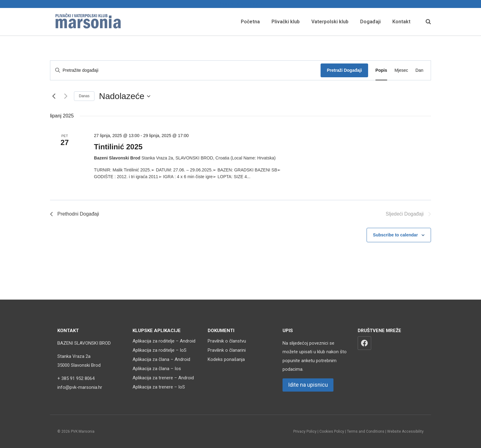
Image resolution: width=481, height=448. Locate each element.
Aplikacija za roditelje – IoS (160, 350)
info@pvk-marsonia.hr (80, 387)
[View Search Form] (425, 22)
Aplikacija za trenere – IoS (159, 387)
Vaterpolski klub (330, 22)
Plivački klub (286, 22)
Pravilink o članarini (227, 350)
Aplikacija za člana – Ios (157, 369)
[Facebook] (364, 343)
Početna (250, 22)
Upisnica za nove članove (240, 4)
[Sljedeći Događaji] (66, 96)
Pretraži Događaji (344, 70)
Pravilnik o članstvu (227, 341)
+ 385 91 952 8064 (76, 378)
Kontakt (401, 22)
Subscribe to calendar (395, 235)
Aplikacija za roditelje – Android (164, 341)
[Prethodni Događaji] (54, 96)
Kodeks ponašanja (226, 359)
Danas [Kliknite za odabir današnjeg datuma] (84, 96)
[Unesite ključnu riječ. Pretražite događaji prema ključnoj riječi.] (185, 70)
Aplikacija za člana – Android (161, 359)
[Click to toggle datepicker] (125, 96)
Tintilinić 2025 (118, 147)
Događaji (370, 22)
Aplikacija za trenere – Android (163, 378)
